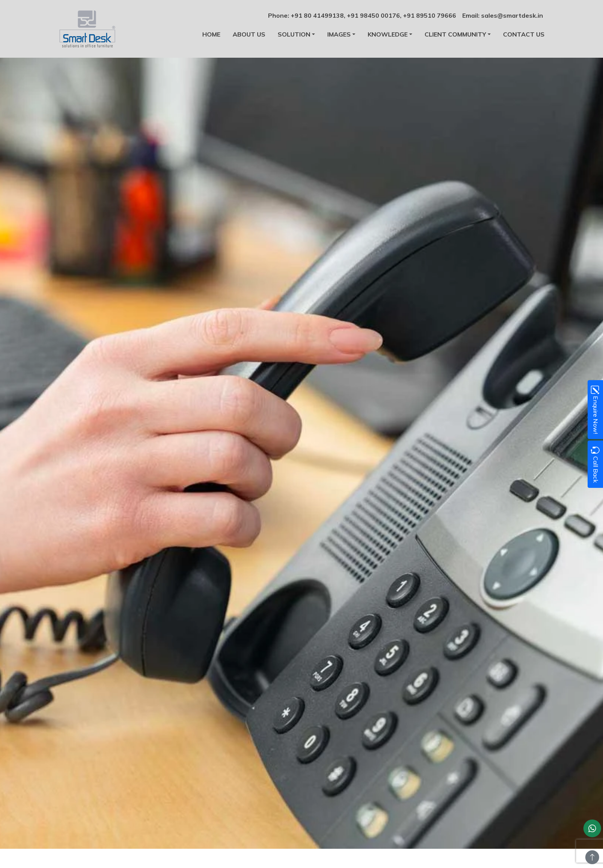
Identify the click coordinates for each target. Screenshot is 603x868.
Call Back (595, 464)
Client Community (455, 34)
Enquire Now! (595, 410)
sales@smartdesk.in (512, 15)
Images (339, 34)
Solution (294, 34)
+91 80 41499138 (317, 15)
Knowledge (388, 34)
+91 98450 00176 (373, 15)
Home (211, 34)
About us (249, 34)
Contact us (524, 34)
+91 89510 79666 (430, 15)
